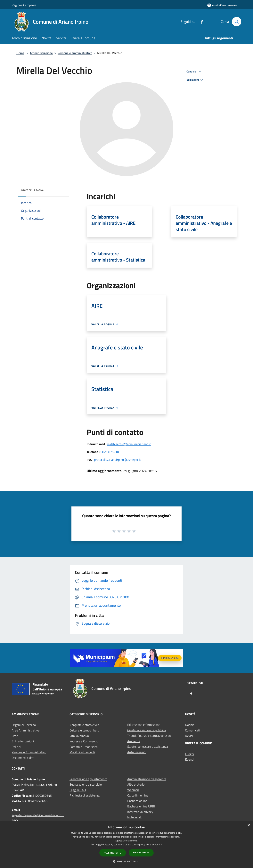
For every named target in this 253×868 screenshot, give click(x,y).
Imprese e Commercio (84, 741)
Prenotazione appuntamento (88, 779)
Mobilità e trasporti (82, 752)
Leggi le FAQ (78, 790)
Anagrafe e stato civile (84, 725)
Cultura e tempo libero (84, 730)
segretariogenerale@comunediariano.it (38, 815)
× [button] (249, 826)
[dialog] (126, 845)
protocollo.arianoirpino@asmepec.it (118, 460)
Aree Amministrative (26, 730)
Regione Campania (24, 5)
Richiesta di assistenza (85, 795)
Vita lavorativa (79, 736)
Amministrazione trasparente (147, 779)
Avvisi (189, 736)
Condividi (194, 72)
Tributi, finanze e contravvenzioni (149, 736)
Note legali (134, 817)
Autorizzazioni (137, 752)
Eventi (189, 759)
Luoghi (190, 754)
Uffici (15, 736)
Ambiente (134, 741)
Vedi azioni (195, 80)
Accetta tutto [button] (113, 853)
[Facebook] (200, 22)
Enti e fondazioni (23, 741)
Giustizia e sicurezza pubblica (147, 730)
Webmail (133, 790)
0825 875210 (110, 452)
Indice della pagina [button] (32, 190)
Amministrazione (41, 53)
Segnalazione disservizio (86, 784)
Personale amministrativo (75, 53)
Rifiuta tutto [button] (141, 852)
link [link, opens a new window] (160, 844)
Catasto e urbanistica (84, 747)
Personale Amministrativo (29, 752)
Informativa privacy (140, 812)
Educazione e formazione (144, 725)
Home (20, 53)
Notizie (190, 725)
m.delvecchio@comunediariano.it (129, 444)
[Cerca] (237, 22)
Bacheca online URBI (141, 806)
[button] (126, 861)
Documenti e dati (23, 758)
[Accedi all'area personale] (222, 5)
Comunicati (193, 730)
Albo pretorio (136, 784)
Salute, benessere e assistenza (148, 747)
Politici (16, 747)
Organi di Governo (24, 725)
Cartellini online (138, 795)
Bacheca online (137, 801)
